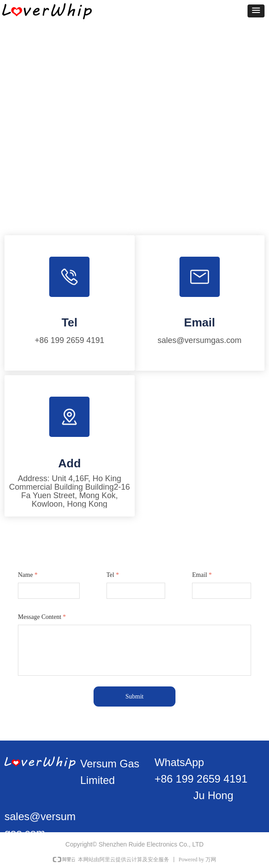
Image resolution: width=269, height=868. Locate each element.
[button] (256, 11)
